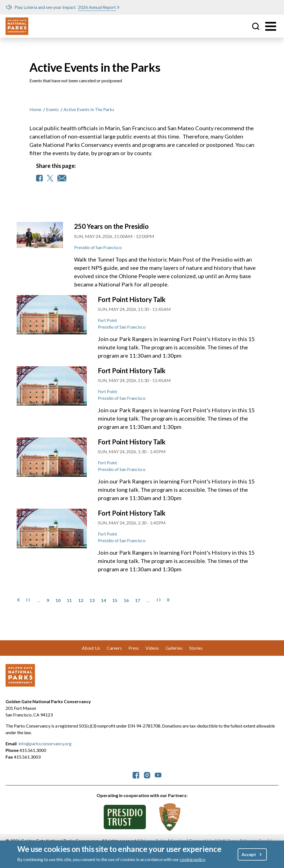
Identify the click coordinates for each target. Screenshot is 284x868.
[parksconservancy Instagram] (147, 774)
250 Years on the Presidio (111, 226)
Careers (114, 648)
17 (138, 600)
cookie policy (192, 859)
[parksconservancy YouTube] (158, 774)
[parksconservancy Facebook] (136, 774)
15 (115, 600)
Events (52, 109)
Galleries (174, 648)
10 (58, 600)
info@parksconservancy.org (45, 743)
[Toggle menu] (271, 26)
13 (92, 600)
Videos (152, 648)
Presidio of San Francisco (98, 247)
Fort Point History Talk (132, 299)
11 (69, 600)
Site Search (256, 26)
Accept (249, 854)
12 (81, 600)
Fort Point (107, 320)
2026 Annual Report (97, 7)
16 (126, 600)
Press (134, 648)
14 (103, 600)
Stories (196, 648)
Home (35, 109)
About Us (91, 648)
